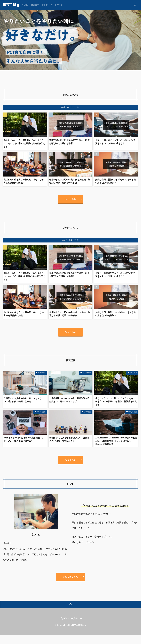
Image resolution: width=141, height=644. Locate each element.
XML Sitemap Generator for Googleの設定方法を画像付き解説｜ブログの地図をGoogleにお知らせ (116, 441)
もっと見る (70, 199)
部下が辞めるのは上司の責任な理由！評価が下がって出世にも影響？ (69, 142)
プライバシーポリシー (70, 618)
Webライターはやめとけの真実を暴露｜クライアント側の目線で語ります (24, 439)
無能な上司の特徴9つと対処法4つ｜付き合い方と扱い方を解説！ (116, 181)
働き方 (34, 5)
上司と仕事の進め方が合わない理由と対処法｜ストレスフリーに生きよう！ (115, 142)
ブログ (45, 5)
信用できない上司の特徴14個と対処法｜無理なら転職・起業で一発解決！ (70, 181)
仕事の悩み (42, 372)
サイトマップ (57, 5)
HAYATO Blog (11, 5)
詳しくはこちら (70, 577)
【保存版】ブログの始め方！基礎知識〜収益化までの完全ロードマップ (69, 400)
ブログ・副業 (87, 372)
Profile (25, 5)
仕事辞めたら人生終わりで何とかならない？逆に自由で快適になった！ (23, 400)
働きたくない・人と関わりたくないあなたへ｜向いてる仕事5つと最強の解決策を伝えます (24, 143)
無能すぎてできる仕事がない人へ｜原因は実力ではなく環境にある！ (69, 439)
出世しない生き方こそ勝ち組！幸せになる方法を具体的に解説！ (24, 181)
